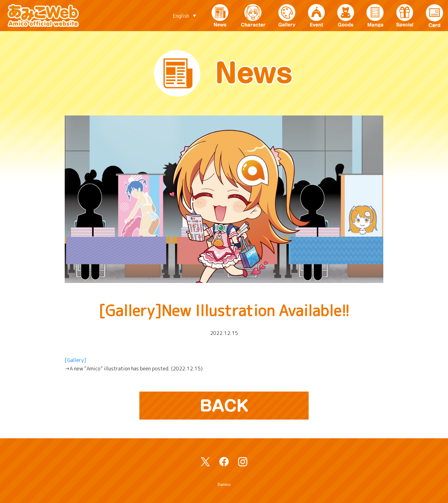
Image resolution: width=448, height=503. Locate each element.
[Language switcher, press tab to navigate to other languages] (184, 16)
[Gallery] (75, 360)
